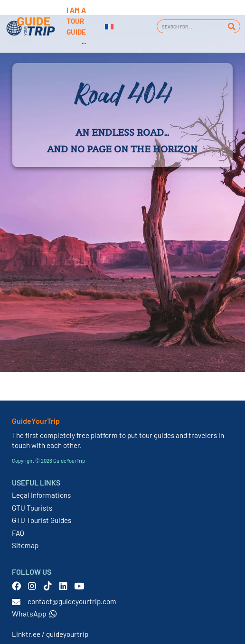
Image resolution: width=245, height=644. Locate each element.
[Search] (231, 26)
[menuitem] (109, 27)
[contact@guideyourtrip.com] (16, 602)
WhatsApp (34, 613)
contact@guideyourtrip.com (72, 601)
